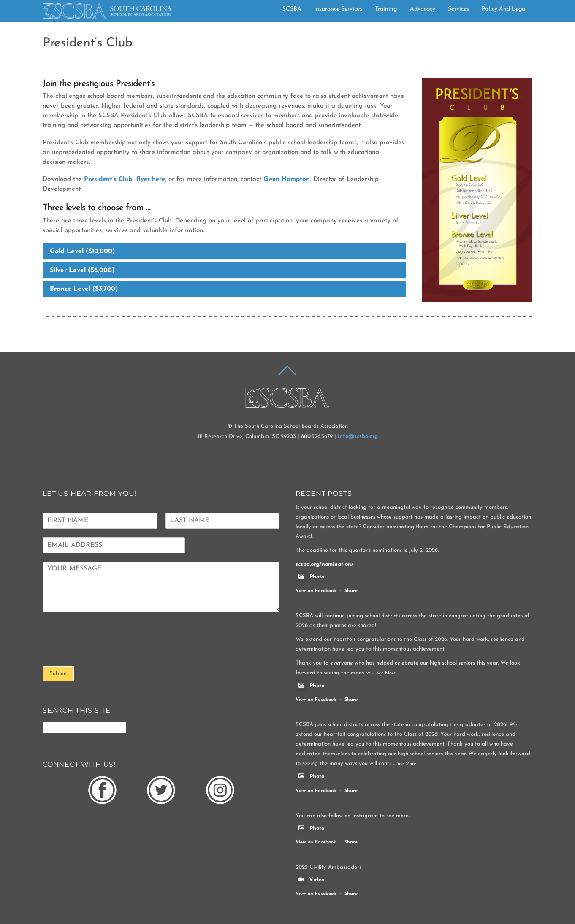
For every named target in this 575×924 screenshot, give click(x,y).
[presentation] (107, 652)
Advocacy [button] (423, 9)
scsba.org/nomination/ (325, 564)
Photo (310, 577)
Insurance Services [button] (338, 9)
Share (351, 591)
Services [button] (458, 9)
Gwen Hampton (287, 180)
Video (310, 879)
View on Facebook (316, 591)
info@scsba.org (358, 436)
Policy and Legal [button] (504, 9)
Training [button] (386, 9)
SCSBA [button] (292, 9)
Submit (58, 673)
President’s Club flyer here (125, 180)
